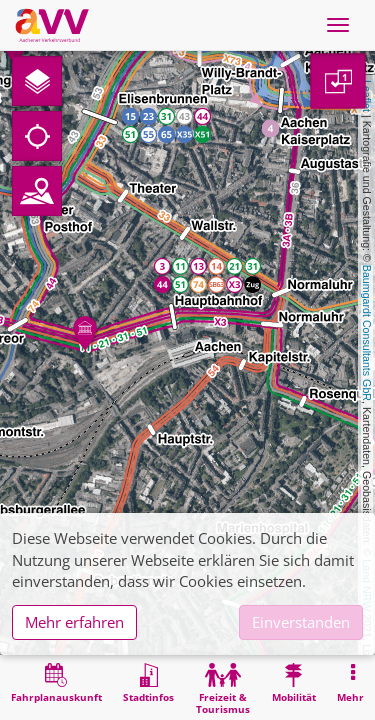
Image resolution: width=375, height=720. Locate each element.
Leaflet (367, 96)
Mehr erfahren (74, 622)
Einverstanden (301, 622)
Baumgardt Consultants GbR (367, 333)
